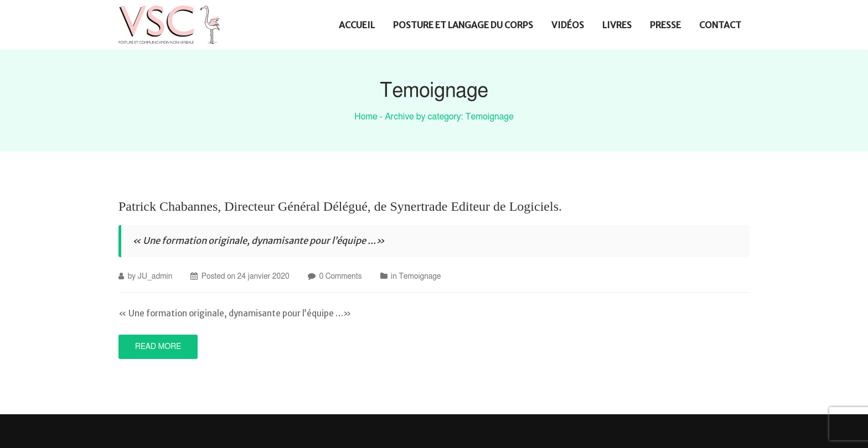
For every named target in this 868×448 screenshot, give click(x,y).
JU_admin (155, 277)
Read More (158, 347)
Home (366, 117)
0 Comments (340, 277)
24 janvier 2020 (263, 277)
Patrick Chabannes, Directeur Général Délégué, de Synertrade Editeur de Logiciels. (340, 206)
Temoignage (420, 277)
